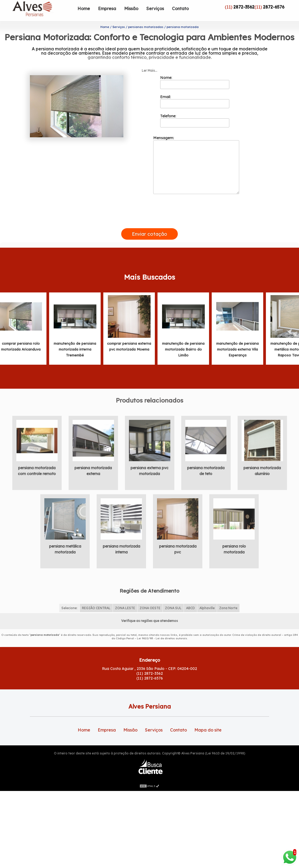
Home (84, 9)
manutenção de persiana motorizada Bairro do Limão (183, 338)
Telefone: (195, 110)
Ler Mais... (149, 60)
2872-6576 (274, 7)
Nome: (195, 71)
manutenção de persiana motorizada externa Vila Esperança (237, 338)
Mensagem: (196, 154)
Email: (195, 90)
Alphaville (207, 597)
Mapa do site (208, 719)
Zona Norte (228, 597)
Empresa (107, 9)
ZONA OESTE (150, 597)
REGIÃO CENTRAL (96, 597)
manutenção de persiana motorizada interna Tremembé (75, 338)
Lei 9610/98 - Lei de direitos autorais (162, 627)
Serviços (155, 9)
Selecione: (69, 597)
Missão (131, 9)
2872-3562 (244, 7)
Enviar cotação (149, 223)
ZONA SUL (173, 597)
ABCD (190, 597)
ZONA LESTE (125, 597)
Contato (180, 9)
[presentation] (149, 211)
